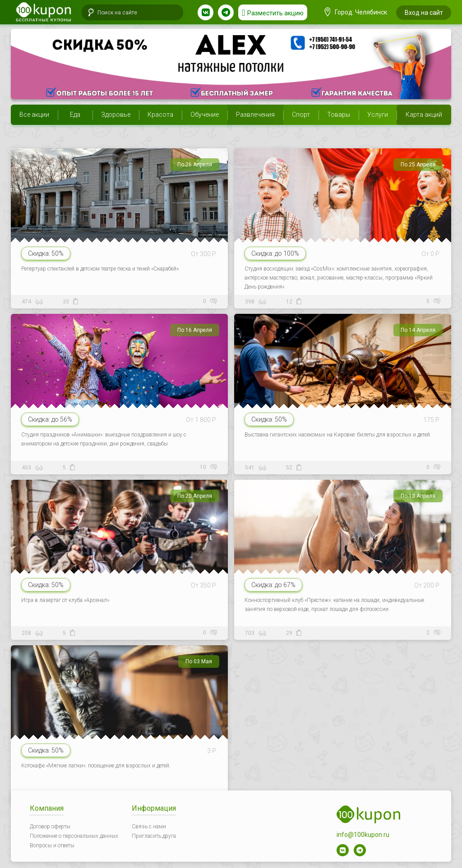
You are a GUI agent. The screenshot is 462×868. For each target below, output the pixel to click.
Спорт (301, 115)
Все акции (34, 115)
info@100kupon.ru (363, 835)
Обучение (205, 115)
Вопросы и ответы (52, 845)
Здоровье (116, 115)
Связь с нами (149, 827)
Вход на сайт (424, 13)
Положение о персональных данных (74, 836)
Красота (160, 115)
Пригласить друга (154, 836)
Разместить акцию (275, 13)
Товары (339, 115)
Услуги (378, 115)
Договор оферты (50, 827)
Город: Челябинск (356, 12)
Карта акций (424, 115)
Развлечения (255, 115)
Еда (75, 115)
